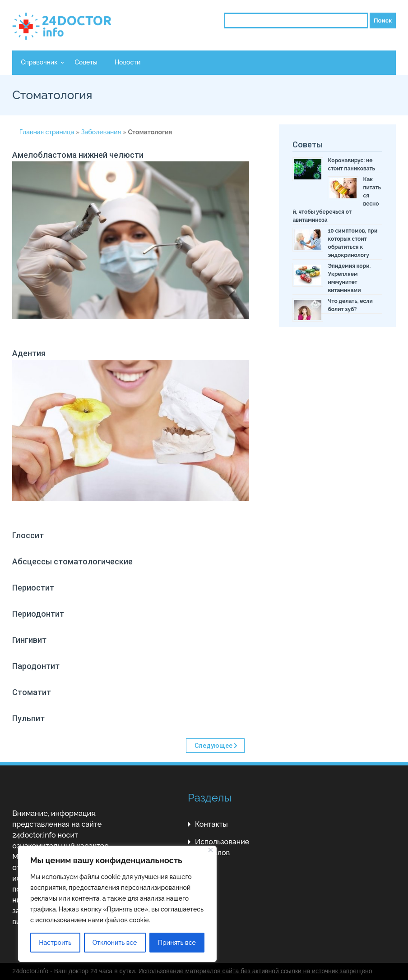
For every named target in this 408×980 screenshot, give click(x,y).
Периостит (33, 588)
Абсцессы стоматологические (72, 561)
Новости (128, 62)
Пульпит (28, 718)
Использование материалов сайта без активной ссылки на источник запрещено (255, 971)
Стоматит (32, 692)
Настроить (55, 943)
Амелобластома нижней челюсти (78, 155)
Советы (86, 62)
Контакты (211, 824)
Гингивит (29, 640)
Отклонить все (115, 943)
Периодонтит (38, 614)
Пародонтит (36, 666)
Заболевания (101, 132)
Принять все (177, 943)
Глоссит (28, 535)
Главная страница (47, 132)
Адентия (29, 353)
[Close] (211, 850)
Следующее (213, 746)
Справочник (39, 62)
